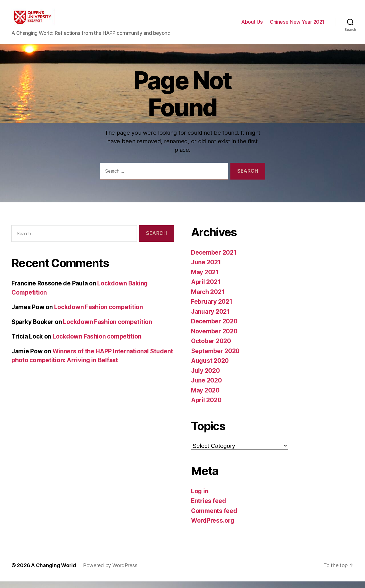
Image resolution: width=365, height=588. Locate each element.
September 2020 (215, 358)
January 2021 (210, 318)
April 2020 (206, 407)
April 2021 (206, 288)
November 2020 (214, 338)
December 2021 (214, 259)
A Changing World (54, 572)
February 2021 (212, 308)
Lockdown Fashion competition (99, 314)
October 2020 (211, 348)
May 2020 (205, 397)
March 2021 (208, 298)
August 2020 (210, 367)
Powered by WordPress (110, 572)
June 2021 (206, 269)
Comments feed (214, 517)
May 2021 (205, 279)
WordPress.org (213, 527)
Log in (200, 498)
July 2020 (205, 377)
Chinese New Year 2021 (297, 25)
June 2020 (206, 387)
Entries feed (209, 507)
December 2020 (214, 328)
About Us (252, 25)
